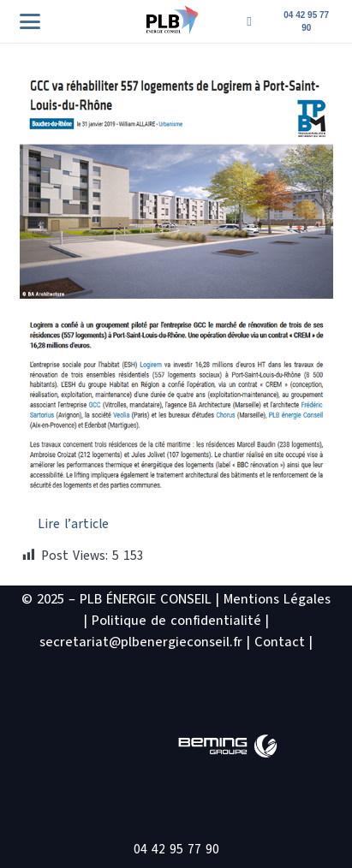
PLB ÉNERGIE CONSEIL (146, 599)
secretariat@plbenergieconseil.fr (141, 642)
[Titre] (249, 21)
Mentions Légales (277, 599)
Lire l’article (73, 524)
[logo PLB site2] (172, 20)
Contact (280, 642)
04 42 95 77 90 (176, 849)
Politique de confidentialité (176, 621)
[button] (30, 21)
